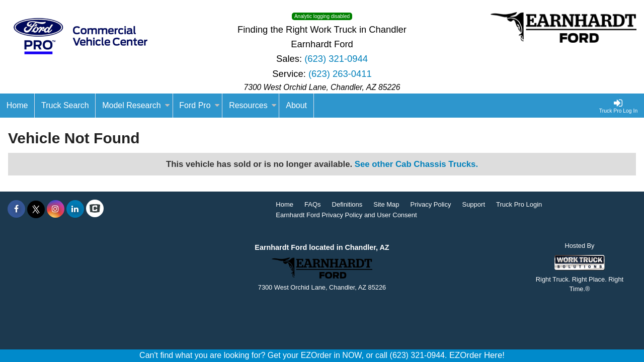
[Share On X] (36, 209)
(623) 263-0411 (340, 74)
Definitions (347, 204)
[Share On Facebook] (16, 209)
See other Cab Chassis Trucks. (416, 164)
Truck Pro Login (519, 204)
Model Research (136, 105)
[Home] (17, 106)
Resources (253, 105)
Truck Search (65, 105)
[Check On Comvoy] (95, 209)
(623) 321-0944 (336, 59)
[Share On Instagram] (56, 209)
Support (473, 204)
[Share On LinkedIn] (75, 209)
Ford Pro (199, 105)
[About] (296, 106)
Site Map (386, 204)
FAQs (313, 204)
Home (285, 204)
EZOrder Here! (477, 355)
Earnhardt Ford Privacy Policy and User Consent (346, 215)
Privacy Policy (431, 204)
